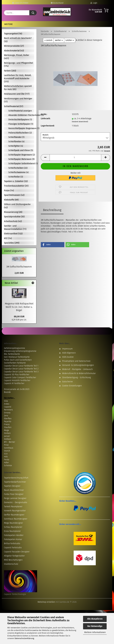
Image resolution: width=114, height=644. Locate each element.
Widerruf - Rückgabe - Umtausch (77, 369)
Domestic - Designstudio (16, 502)
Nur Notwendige (95, 626)
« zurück (48, 40)
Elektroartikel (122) (13, 234)
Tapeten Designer (12, 486)
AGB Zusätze (68, 357)
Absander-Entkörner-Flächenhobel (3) (21, 115)
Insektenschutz (11, 564)
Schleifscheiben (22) (18, 168)
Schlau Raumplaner (13, 527)
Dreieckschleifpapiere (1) (20, 120)
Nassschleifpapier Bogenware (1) (21, 128)
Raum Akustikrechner (14, 490)
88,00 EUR (19, 317)
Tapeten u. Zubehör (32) (16, 181)
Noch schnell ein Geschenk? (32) (18, 40)
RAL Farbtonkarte (12, 354)
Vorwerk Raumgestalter (15, 511)
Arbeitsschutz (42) (13, 221)
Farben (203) (10, 71)
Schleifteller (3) (16, 177)
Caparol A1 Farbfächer (14, 383)
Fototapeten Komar (13, 539)
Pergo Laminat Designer (15, 498)
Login (94, 3)
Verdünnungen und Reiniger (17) (18, 100)
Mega (6, 430)
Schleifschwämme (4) (18, 172)
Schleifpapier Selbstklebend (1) (21, 164)
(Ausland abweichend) (80, 122)
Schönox (8, 465)
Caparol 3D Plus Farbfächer (17, 375)
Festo (7, 460)
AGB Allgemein (69, 353)
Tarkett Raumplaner (13, 507)
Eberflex (8, 419)
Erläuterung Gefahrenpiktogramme (20, 351)
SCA (6, 454)
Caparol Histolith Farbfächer (17, 380)
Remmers (8, 410)
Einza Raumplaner (12, 531)
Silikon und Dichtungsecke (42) (17, 206)
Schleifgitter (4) (16, 146)
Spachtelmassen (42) (14, 195)
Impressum (67, 349)
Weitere (8, 24)
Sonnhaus (9, 448)
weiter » (59, 40)
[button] (45, 158)
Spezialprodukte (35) (14, 217)
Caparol (8, 407)
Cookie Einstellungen (72, 386)
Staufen (8, 427)
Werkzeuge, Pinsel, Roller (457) (17, 57)
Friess (7, 424)
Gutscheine (67, 382)
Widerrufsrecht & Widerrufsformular (79, 373)
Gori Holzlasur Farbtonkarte (17, 357)
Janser (7, 436)
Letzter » (70, 40)
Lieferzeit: (46, 119)
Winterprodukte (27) (14, 46)
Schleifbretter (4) (16, 142)
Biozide (7, 392)
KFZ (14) (8, 238)
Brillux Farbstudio (12, 543)
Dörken (7, 433)
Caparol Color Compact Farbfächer (20, 377)
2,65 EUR (19, 273)
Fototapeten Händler (14, 535)
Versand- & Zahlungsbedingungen (78, 365)
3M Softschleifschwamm (19, 267)
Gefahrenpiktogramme (15, 348)
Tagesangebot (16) (13, 34)
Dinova (7, 413)
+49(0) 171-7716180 (20, 3)
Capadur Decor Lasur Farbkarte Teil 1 (21, 366)
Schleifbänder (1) (16, 137)
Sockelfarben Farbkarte (15, 363)
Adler (6, 463)
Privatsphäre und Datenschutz (76, 361)
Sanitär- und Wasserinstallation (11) (15, 227)
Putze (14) (9, 190)
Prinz (6, 445)
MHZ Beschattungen (13, 560)
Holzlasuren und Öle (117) (17, 94)
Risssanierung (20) (13, 212)
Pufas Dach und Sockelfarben (18, 360)
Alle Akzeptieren (95, 619)
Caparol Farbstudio (13, 548)
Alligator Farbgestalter (14, 556)
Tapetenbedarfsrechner (15, 482)
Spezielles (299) (12, 243)
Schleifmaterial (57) (14, 106)
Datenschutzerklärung (24, 638)
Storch (7, 451)
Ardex (7, 404)
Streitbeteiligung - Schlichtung (76, 377)
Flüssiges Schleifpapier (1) (21, 124)
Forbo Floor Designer (14, 494)
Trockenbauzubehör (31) (16, 186)
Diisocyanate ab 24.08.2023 (17, 389)
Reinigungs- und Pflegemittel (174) (18, 64)
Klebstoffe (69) (11, 200)
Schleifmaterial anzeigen (20, 111)
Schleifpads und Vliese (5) (21, 150)
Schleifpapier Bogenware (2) (21, 155)
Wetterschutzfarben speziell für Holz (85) (18, 88)
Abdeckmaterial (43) (14, 51)
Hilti (6, 457)
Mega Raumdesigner (13, 523)
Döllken (8, 439)
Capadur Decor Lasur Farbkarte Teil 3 (21, 372)
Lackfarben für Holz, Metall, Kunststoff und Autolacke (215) (18, 78)
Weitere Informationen (95, 632)
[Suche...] (33, 13)
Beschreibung (52, 210)
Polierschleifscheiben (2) (20, 133)
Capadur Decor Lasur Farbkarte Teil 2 (21, 369)
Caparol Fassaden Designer (17, 552)
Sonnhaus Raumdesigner (16, 519)
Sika (6, 401)
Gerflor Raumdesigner (14, 515)
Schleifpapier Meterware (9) (21, 159)
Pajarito (8, 421)
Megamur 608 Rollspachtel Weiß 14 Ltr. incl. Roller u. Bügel (19, 307)
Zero (6, 416)
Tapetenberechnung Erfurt (16, 478)
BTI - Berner (9, 442)
